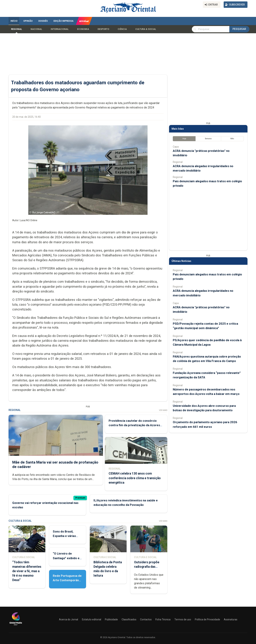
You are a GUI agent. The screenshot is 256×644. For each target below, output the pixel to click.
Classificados (129, 619)
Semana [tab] (208, 139)
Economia (83, 29)
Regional (17, 29)
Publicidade (111, 619)
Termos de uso (183, 619)
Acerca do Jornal (69, 619)
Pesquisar (239, 29)
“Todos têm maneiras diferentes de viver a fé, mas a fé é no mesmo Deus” (27, 571)
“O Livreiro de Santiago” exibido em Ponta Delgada (67, 558)
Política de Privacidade (207, 619)
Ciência (122, 29)
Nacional (36, 29)
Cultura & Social (146, 29)
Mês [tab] (232, 139)
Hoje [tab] (184, 139)
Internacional (60, 29)
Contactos (146, 619)
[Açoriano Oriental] (16, 626)
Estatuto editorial (92, 619)
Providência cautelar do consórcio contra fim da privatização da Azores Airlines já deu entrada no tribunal (134, 425)
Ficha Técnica (163, 619)
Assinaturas (231, 619)
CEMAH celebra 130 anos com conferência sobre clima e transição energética (135, 478)
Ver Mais (163, 410)
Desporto (103, 29)
